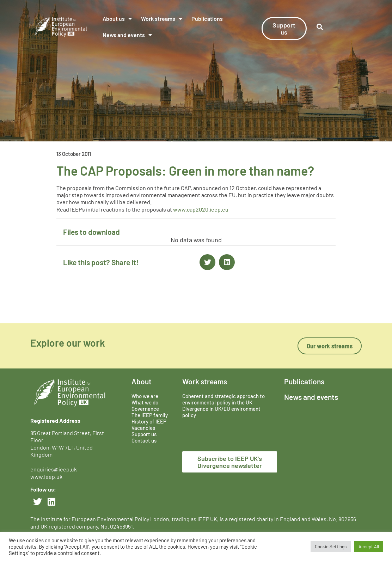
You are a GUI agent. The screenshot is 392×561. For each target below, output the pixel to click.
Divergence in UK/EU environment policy (221, 412)
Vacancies (143, 428)
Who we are (145, 396)
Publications (207, 19)
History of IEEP (149, 421)
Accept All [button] (369, 547)
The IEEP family (150, 415)
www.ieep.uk (46, 477)
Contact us (144, 440)
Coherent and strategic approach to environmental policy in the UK (223, 399)
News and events (127, 35)
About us (117, 19)
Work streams (162, 19)
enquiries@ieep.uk (55, 469)
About (142, 381)
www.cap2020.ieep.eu (201, 209)
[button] (207, 262)
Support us (144, 434)
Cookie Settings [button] (331, 547)
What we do (145, 402)
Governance (145, 409)
